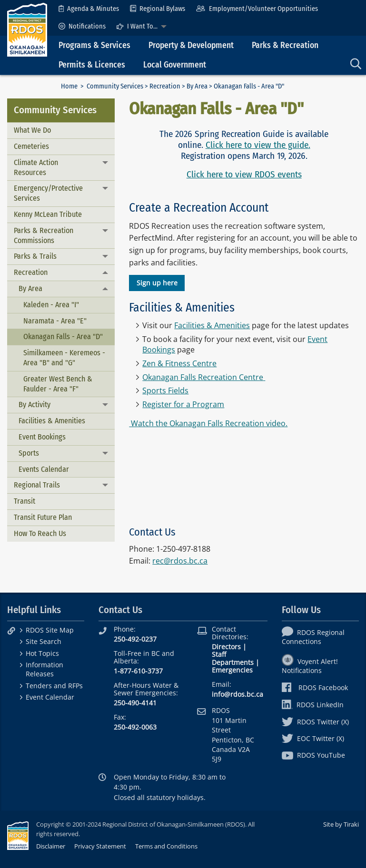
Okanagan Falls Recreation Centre (203, 377)
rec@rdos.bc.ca (180, 561)
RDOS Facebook (315, 688)
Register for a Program (183, 404)
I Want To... (137, 26)
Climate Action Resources (36, 167)
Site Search (44, 641)
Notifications (82, 26)
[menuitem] (89, 9)
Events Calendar (44, 469)
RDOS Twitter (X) (315, 722)
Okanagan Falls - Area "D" (63, 336)
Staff (219, 654)
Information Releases (45, 669)
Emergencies (232, 670)
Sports (29, 453)
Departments (233, 662)
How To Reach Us (40, 533)
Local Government (175, 65)
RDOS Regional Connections (313, 637)
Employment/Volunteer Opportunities (257, 9)
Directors (226, 647)
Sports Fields (165, 390)
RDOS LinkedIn (313, 705)
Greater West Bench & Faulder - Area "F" (58, 384)
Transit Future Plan (43, 517)
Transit (25, 501)
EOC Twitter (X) (313, 738)
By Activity (35, 405)
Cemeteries (31, 146)
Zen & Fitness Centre (179, 363)
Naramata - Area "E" (55, 321)
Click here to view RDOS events (244, 174)
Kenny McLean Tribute (48, 214)
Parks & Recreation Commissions (44, 235)
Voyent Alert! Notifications (310, 666)
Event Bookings (42, 437)
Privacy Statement (100, 846)
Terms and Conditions (166, 846)
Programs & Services (94, 45)
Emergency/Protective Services (48, 193)
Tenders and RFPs (54, 686)
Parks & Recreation (285, 45)
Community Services (115, 86)
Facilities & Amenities (52, 421)
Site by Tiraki (341, 824)
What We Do (32, 130)
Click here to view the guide (257, 145)
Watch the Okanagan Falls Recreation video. (208, 423)
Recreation (165, 86)
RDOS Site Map (50, 630)
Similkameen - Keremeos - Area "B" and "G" (64, 358)
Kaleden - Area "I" (51, 305)
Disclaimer (51, 846)
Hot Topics (42, 653)
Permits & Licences (92, 65)
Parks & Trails (35, 256)
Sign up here (157, 283)
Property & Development (191, 45)
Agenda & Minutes (89, 9)
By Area (197, 86)
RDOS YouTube (313, 755)
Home (69, 86)
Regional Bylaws (158, 9)
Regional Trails (37, 485)
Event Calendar (50, 697)
